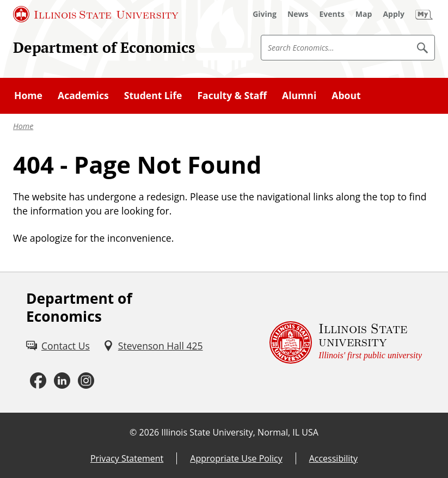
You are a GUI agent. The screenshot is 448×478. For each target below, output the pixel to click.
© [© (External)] (133, 432)
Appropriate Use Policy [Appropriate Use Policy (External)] (236, 458)
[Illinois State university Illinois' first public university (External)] (346, 343)
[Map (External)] (364, 14)
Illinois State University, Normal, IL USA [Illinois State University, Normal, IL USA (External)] (240, 432)
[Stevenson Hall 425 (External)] (153, 346)
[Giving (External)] (265, 14)
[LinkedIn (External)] (62, 381)
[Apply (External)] (394, 14)
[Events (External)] (332, 14)
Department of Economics (104, 47)
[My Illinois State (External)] (424, 14)
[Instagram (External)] (86, 381)
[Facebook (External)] (38, 381)
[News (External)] (298, 14)
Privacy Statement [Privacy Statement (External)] (127, 458)
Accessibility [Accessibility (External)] (333, 458)
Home (23, 126)
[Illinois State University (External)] (96, 14)
